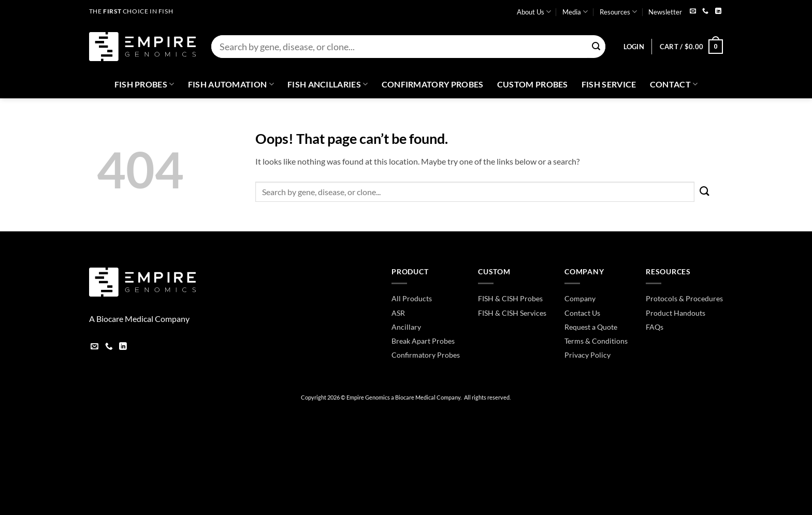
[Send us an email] (693, 12)
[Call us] (705, 12)
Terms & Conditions (596, 341)
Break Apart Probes (423, 341)
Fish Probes (144, 84)
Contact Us (582, 313)
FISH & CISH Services (512, 313)
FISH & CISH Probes (510, 298)
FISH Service (609, 84)
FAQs (655, 327)
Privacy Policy (588, 355)
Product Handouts (676, 313)
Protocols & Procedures (684, 298)
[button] (634, 47)
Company (580, 298)
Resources (618, 12)
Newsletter (665, 12)
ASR (398, 313)
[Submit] (596, 47)
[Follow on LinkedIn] (718, 12)
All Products (412, 298)
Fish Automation (231, 84)
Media (575, 12)
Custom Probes (533, 84)
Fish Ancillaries (328, 84)
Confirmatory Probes (433, 84)
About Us (534, 12)
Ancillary (406, 327)
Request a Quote (591, 327)
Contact (674, 84)
